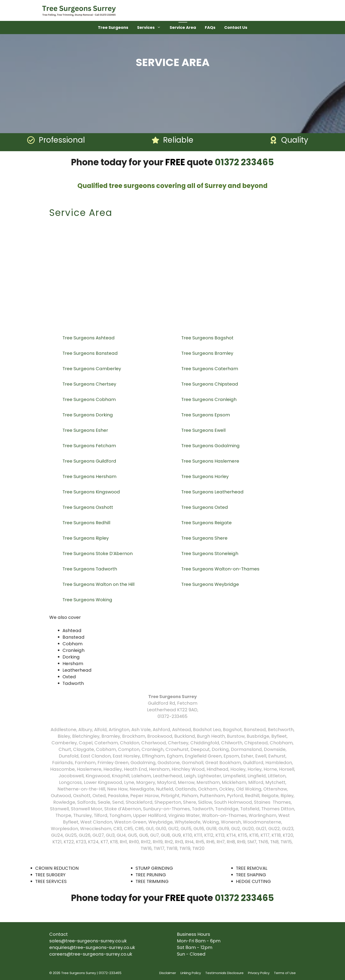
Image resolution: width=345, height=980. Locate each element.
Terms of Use (285, 973)
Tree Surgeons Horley (206, 476)
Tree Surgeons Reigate (207, 523)
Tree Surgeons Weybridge (211, 584)
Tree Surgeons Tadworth (90, 569)
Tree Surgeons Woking (88, 600)
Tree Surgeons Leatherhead (213, 492)
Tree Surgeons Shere (205, 538)
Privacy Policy (259, 973)
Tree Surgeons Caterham (210, 369)
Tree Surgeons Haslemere (211, 461)
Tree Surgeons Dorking (88, 415)
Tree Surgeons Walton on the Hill (99, 584)
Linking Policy (191, 973)
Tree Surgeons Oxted (205, 507)
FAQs (210, 27)
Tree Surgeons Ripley (86, 538)
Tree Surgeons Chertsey (90, 384)
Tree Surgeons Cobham (90, 399)
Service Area (183, 27)
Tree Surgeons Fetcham (90, 446)
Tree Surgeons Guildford (90, 461)
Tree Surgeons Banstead (91, 353)
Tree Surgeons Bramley (208, 353)
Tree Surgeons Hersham (90, 476)
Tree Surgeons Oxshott (88, 507)
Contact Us (236, 27)
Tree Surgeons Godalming (211, 446)
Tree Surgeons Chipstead (210, 384)
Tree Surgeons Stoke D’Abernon (98, 553)
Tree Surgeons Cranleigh (209, 399)
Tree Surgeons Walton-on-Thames (221, 569)
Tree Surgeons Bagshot (208, 338)
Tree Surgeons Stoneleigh (210, 553)
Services (151, 28)
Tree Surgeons (113, 27)
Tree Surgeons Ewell (204, 430)
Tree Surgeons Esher (86, 430)
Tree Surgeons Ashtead (89, 338)
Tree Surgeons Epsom (206, 415)
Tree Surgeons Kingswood (92, 492)
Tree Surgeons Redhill (87, 523)
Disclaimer (168, 973)
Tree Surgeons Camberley (92, 369)
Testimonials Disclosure (224, 973)
